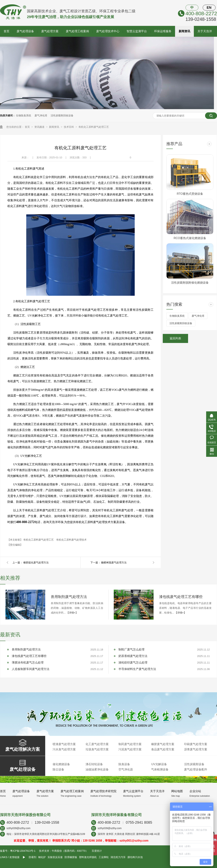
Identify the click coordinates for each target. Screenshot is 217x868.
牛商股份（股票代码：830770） (70, 851)
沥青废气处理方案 (196, 749)
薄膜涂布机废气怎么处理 (28, 662)
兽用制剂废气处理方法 (69, 597)
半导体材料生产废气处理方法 (137, 669)
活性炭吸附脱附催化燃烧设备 (190, 283)
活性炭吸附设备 (194, 764)
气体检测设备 (160, 769)
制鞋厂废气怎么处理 (131, 649)
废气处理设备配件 (196, 769)
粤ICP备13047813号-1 (23, 851)
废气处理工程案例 (77, 31)
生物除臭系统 (24, 115)
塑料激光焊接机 (88, 857)
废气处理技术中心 (108, 31)
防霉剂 (33, 857)
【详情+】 (72, 613)
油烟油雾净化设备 (97, 769)
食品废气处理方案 (163, 749)
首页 (7, 31)
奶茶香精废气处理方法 (133, 656)
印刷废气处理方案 (196, 744)
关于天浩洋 (205, 31)
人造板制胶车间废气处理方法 (31, 669)
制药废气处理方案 (130, 744)
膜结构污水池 (135, 857)
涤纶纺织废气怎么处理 (133, 662)
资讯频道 (40, 127)
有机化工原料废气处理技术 (71, 540)
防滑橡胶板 (71, 857)
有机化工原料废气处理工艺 (94, 127)
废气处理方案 (50, 31)
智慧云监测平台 (137, 31)
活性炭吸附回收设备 (62, 115)
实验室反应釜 (55, 857)
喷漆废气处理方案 (64, 744)
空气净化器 (126, 769)
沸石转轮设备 (94, 764)
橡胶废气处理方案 (163, 744)
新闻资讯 (184, 31)
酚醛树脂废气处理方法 (114, 562)
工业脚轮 (104, 857)
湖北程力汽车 (118, 857)
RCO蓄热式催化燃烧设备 (190, 238)
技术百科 (69, 127)
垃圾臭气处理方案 (97, 749)
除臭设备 (124, 764)
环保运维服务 (163, 31)
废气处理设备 (25, 31)
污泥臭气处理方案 (130, 749)
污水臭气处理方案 (64, 749)
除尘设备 (58, 769)
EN (209, 8)
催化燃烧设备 (61, 764)
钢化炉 (42, 857)
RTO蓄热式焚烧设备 (190, 194)
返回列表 (175, 338)
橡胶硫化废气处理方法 (36, 562)
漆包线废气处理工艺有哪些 (181, 597)
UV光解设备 (159, 764)
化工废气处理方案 (97, 744)
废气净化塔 (41, 115)
